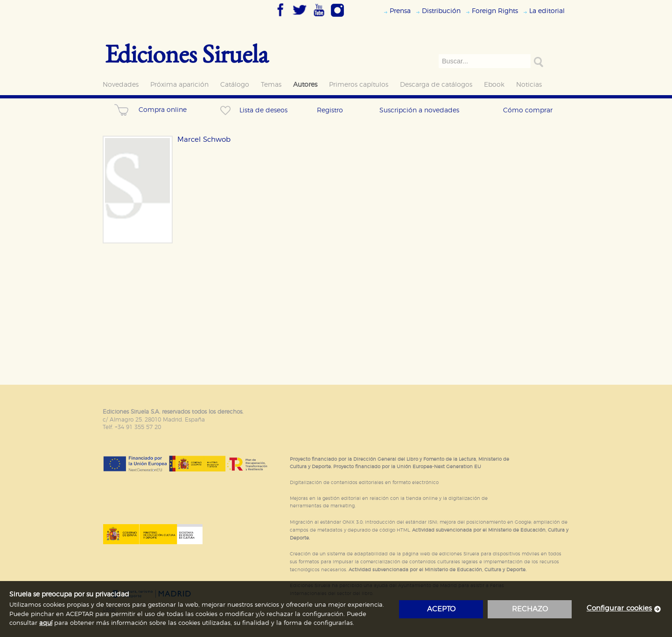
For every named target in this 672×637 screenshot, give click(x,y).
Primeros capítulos (359, 85)
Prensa (400, 11)
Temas (271, 85)
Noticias (529, 85)
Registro (330, 110)
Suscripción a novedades (419, 110)
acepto (441, 609)
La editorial (547, 11)
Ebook (494, 85)
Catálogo (235, 85)
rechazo (530, 609)
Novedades (121, 85)
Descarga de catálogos (436, 85)
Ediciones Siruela (187, 53)
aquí (46, 623)
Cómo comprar (528, 110)
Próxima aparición (179, 85)
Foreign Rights (495, 11)
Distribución (441, 11)
